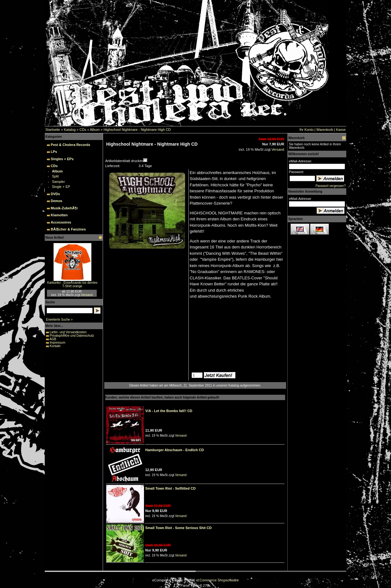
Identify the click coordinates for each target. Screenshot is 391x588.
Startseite (53, 130)
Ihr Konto (306, 130)
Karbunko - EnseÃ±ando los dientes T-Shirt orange (72, 284)
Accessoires (61, 222)
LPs (54, 152)
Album (95, 130)
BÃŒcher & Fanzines (68, 229)
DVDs (55, 194)
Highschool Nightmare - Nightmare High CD (137, 130)
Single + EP (61, 187)
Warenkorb (325, 130)
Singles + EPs (62, 159)
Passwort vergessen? (331, 186)
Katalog (70, 130)
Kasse (341, 130)
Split (55, 176)
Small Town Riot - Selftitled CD (170, 488)
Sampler (58, 182)
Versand (87, 295)
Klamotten (59, 215)
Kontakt (55, 346)
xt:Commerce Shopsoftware (217, 580)
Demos (57, 201)
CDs (83, 130)
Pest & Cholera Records (70, 145)
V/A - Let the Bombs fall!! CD (169, 411)
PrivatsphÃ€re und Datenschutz (72, 336)
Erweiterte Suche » (59, 320)
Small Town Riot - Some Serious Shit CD (178, 528)
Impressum (57, 343)
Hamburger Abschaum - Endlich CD (175, 450)
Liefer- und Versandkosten (68, 332)
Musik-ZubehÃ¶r (64, 208)
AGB (53, 339)
